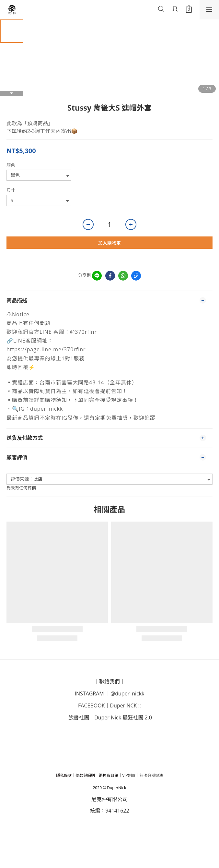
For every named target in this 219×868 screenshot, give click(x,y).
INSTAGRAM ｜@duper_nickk (110, 693)
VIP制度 (129, 775)
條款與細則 (85, 775)
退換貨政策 (109, 775)
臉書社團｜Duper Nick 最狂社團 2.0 (110, 717)
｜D (109, 705)
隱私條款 (64, 775)
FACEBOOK (91, 705)
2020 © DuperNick (110, 788)
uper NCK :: (127, 705)
